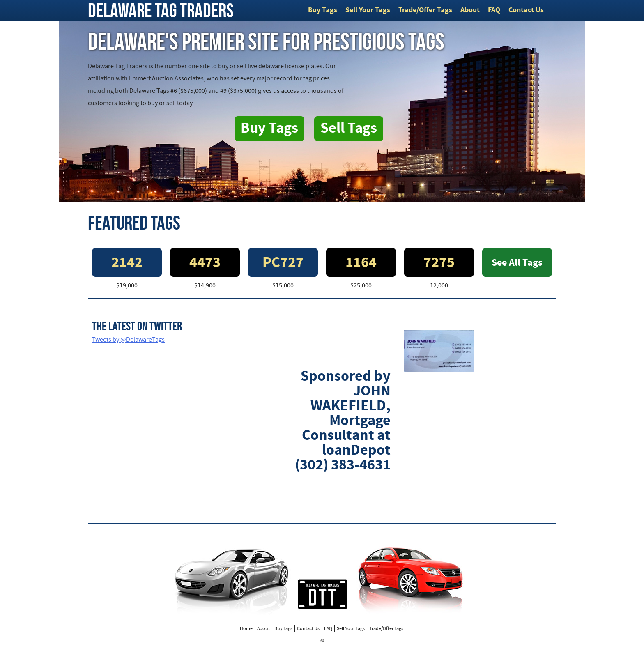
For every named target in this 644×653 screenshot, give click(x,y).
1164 (361, 263)
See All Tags (517, 263)
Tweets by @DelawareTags (128, 340)
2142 (127, 263)
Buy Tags (323, 10)
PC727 (283, 263)
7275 (439, 263)
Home (246, 629)
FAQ (494, 10)
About (470, 10)
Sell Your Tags (368, 10)
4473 (205, 263)
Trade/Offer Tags (425, 10)
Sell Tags (349, 129)
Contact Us (526, 10)
